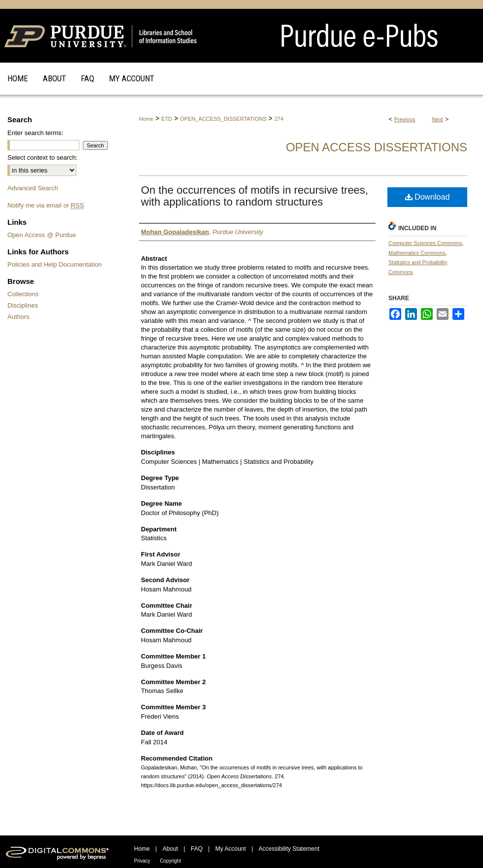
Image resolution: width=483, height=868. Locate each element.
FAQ (197, 849)
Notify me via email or (46, 205)
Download (428, 197)
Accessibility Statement (289, 849)
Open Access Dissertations (377, 147)
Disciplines (23, 305)
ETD (167, 119)
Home (146, 119)
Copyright (170, 861)
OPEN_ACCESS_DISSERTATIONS (223, 119)
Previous (405, 119)
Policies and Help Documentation (55, 264)
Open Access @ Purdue (42, 235)
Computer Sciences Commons (425, 243)
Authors (18, 317)
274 (279, 119)
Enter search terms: (35, 133)
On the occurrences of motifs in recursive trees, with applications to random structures (255, 196)
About (170, 849)
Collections (23, 294)
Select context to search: (42, 157)
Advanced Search (33, 188)
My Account (231, 849)
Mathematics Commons (417, 253)
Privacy (142, 861)
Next (438, 119)
